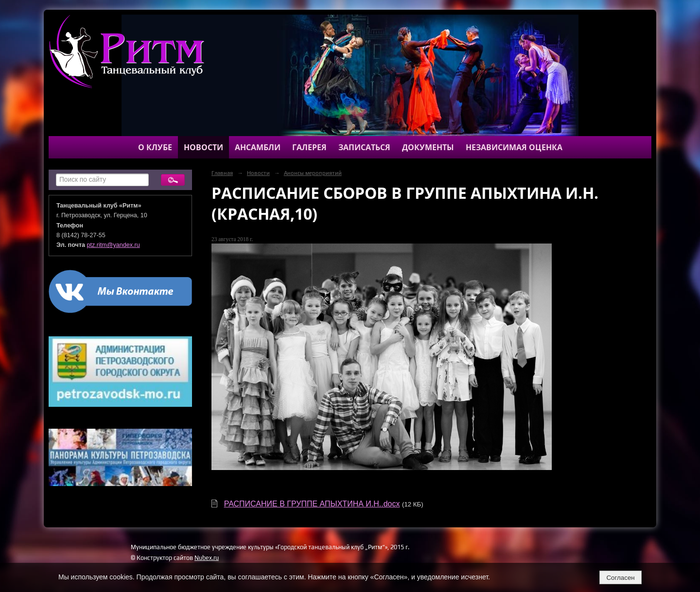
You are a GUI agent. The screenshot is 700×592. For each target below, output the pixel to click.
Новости (203, 147)
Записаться (364, 147)
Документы (428, 147)
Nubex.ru (207, 558)
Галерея (309, 147)
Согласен (620, 578)
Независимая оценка (514, 147)
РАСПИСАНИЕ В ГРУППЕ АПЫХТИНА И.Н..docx (312, 504)
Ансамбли (258, 147)
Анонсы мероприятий (313, 173)
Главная (222, 173)
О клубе (155, 147)
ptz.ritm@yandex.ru (114, 245)
